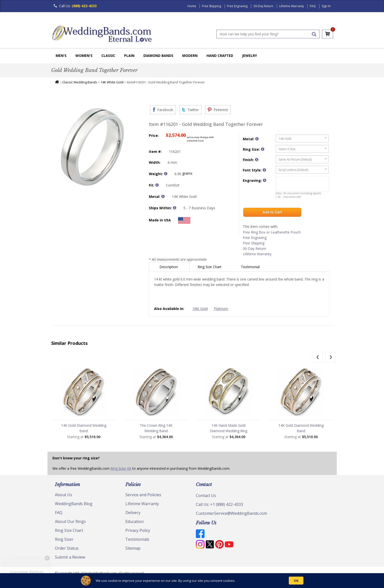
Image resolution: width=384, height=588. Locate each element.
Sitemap (133, 548)
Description (169, 267)
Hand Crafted (220, 56)
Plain (129, 56)
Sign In (326, 6)
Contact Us (206, 495)
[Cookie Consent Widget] (192, 581)
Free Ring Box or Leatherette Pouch (272, 232)
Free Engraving (237, 6)
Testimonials (137, 539)
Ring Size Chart (210, 267)
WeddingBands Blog (74, 504)
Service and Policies (143, 495)
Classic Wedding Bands (80, 82)
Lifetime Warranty (292, 6)
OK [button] (296, 581)
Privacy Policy (138, 530)
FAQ (313, 6)
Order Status (67, 548)
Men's (61, 56)
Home (192, 6)
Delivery (133, 513)
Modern (190, 56)
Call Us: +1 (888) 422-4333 (219, 504)
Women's (84, 56)
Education (135, 521)
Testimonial (251, 267)
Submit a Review (70, 557)
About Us (64, 495)
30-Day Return (263, 6)
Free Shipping (212, 6)
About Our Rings (70, 521)
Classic (108, 56)
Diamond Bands (158, 56)
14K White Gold (112, 82)
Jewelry (249, 56)
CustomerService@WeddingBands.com (231, 513)
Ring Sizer (64, 539)
